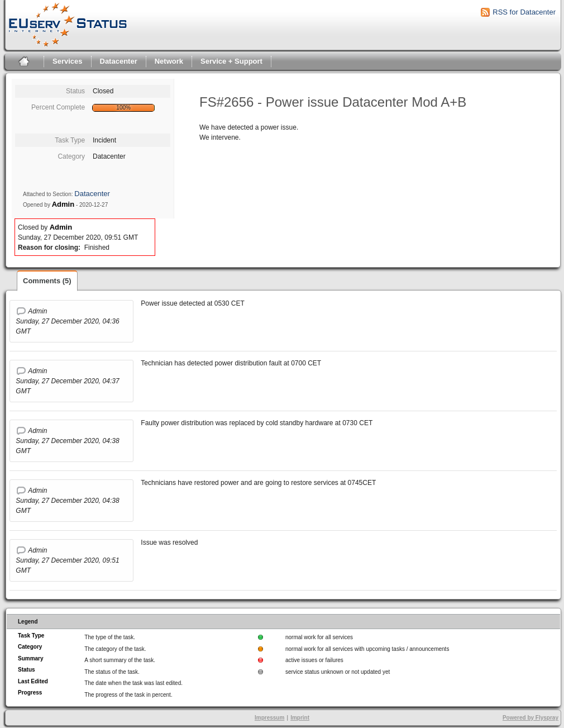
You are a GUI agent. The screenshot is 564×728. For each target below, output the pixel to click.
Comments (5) (47, 281)
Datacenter (119, 61)
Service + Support (231, 61)
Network (169, 61)
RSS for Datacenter (524, 12)
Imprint (300, 718)
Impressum (269, 718)
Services (68, 61)
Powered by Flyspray (530, 718)
